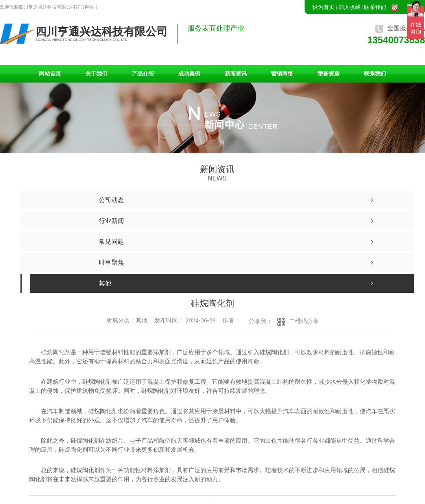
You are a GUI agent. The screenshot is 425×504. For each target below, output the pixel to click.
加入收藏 (349, 7)
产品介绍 (143, 74)
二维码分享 (304, 321)
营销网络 (282, 74)
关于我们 (96, 74)
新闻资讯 (236, 74)
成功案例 (189, 74)
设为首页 (323, 7)
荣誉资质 (329, 74)
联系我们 (375, 7)
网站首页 (50, 74)
